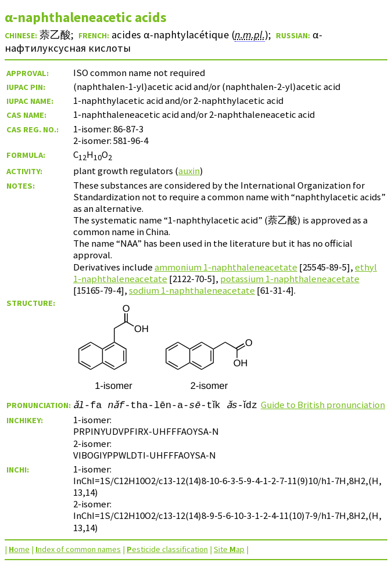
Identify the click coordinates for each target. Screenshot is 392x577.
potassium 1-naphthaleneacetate (290, 279)
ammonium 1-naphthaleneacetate (226, 267)
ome (19, 561)
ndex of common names (78, 561)
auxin (189, 171)
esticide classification (167, 561)
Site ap (229, 561)
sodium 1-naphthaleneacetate (192, 290)
